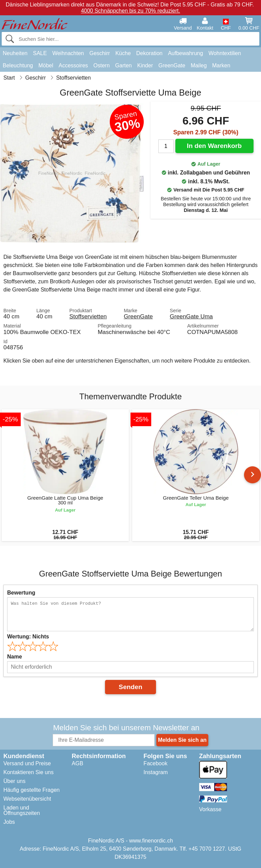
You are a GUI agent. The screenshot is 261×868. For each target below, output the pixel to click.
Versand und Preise (27, 763)
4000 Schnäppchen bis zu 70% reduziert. (130, 11)
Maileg (199, 65)
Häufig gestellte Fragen (31, 790)
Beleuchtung (18, 65)
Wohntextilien (225, 53)
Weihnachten (68, 53)
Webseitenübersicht (27, 799)
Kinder (145, 65)
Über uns (14, 781)
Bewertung (21, 593)
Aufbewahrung (185, 53)
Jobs (9, 822)
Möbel (46, 65)
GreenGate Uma (192, 316)
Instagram (155, 772)
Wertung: (28, 637)
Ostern (102, 65)
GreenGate (172, 65)
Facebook (155, 763)
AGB (77, 763)
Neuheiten (15, 53)
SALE (40, 53)
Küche (123, 53)
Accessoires (73, 65)
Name (15, 657)
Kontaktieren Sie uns (29, 772)
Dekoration (149, 53)
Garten (124, 65)
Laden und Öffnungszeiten (22, 810)
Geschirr (100, 53)
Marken (221, 65)
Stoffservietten (88, 316)
